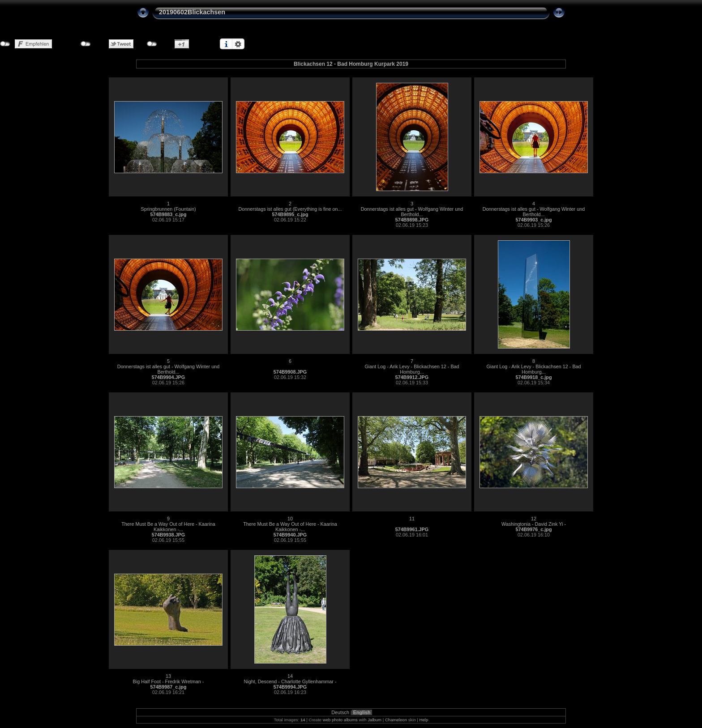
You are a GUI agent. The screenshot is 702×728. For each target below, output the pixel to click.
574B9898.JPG (412, 220)
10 (290, 519)
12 (534, 519)
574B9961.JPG (412, 529)
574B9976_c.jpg (533, 529)
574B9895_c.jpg (290, 214)
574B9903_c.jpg (533, 220)
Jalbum (375, 720)
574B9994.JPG (290, 687)
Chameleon (396, 720)
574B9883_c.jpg (168, 214)
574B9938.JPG (168, 535)
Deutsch (340, 712)
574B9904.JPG (168, 377)
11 (412, 519)
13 (168, 676)
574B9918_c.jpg (533, 377)
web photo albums (340, 720)
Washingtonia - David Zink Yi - (534, 524)
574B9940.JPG (290, 535)
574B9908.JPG (290, 372)
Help (424, 720)
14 (290, 676)
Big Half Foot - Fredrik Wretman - (169, 681)
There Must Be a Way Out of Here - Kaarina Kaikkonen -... (168, 527)
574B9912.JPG (412, 377)
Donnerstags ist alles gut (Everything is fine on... (290, 209)
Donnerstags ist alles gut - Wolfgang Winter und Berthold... (412, 212)
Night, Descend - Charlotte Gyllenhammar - (290, 681)
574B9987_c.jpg (168, 687)
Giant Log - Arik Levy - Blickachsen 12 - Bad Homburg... (412, 369)
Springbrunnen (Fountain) (168, 209)
